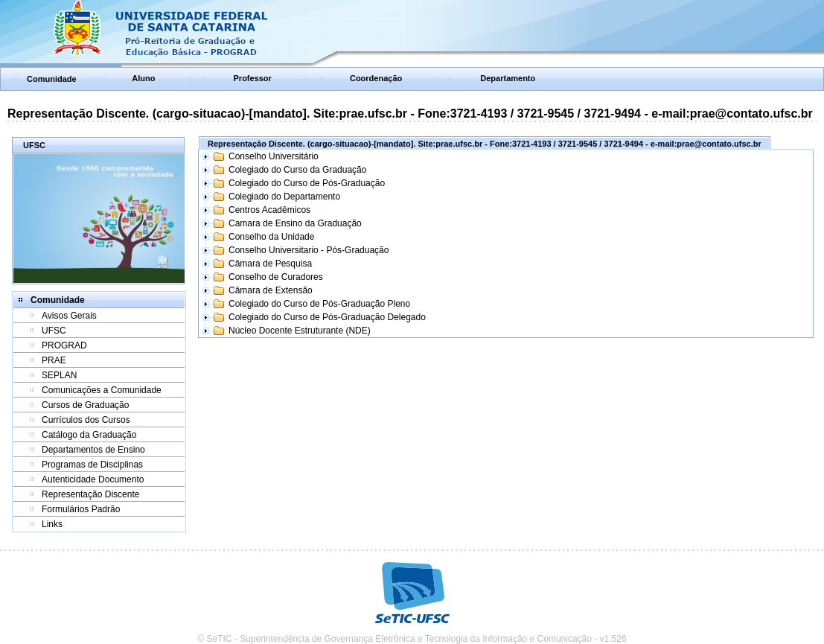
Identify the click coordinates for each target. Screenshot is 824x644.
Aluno (143, 78)
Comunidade (52, 79)
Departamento (508, 78)
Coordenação (376, 78)
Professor (253, 78)
